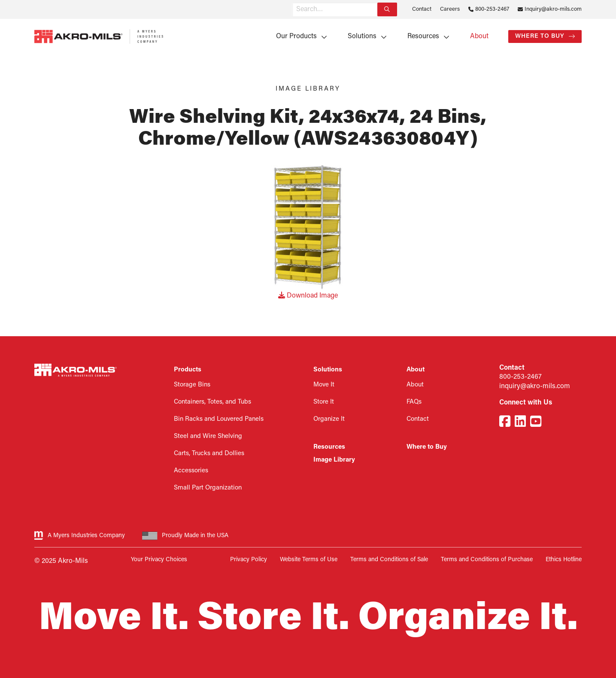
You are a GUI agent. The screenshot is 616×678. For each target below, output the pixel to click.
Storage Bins (192, 385)
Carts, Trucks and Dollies (209, 454)
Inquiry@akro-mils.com (553, 9)
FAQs (414, 402)
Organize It (329, 419)
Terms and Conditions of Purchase (487, 560)
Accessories (191, 471)
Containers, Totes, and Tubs (212, 402)
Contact (422, 9)
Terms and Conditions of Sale (389, 560)
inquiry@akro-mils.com (535, 386)
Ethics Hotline (564, 560)
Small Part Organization (208, 488)
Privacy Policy (249, 560)
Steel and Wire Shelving (208, 436)
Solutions (362, 36)
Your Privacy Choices (159, 560)
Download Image (308, 296)
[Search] (387, 9)
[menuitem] (299, 36)
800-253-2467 (492, 9)
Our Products (296, 36)
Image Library (334, 460)
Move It (324, 385)
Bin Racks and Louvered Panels (219, 419)
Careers (450, 9)
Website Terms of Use (309, 560)
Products (188, 370)
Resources (423, 36)
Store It (324, 402)
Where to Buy (540, 36)
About (479, 36)
